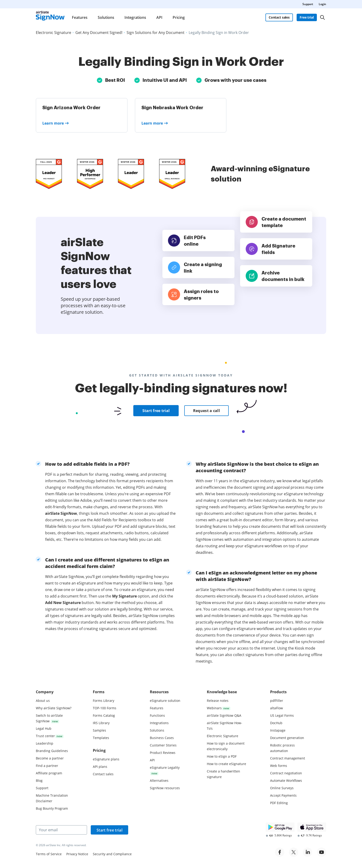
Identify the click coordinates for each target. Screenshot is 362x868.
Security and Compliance (112, 854)
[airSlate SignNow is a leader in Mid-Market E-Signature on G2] (49, 174)
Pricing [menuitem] (179, 17)
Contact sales (279, 17)
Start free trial (156, 411)
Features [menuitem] (80, 17)
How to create (226, 764)
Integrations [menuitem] (135, 17)
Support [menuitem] (308, 4)
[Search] (322, 17)
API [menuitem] (159, 17)
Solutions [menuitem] (106, 17)
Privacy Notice (77, 854)
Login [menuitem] (322, 4)
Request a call (206, 411)
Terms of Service (49, 854)
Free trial (307, 17)
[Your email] (61, 830)
